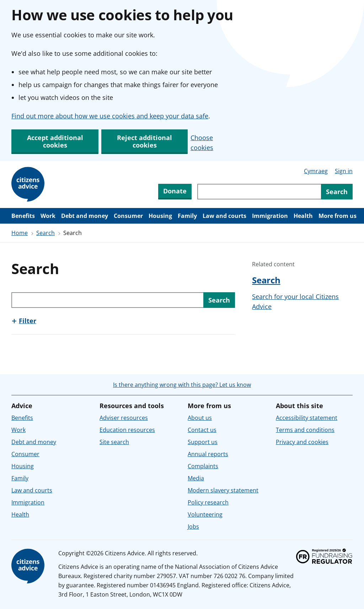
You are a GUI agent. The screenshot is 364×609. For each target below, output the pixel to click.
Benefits (23, 216)
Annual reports (208, 454)
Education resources (127, 430)
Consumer (128, 216)
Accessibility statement (307, 418)
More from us (338, 216)
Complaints (203, 466)
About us (200, 418)
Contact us (202, 430)
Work (48, 216)
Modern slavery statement (223, 490)
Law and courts (224, 216)
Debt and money (85, 216)
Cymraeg (316, 171)
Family (187, 216)
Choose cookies (202, 143)
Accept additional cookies (55, 141)
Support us (203, 442)
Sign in (344, 171)
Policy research (208, 502)
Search (45, 233)
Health (303, 216)
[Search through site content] (259, 192)
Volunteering (205, 514)
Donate (175, 191)
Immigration (270, 216)
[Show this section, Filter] (24, 321)
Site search (114, 442)
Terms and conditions (305, 430)
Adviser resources (124, 418)
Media (196, 478)
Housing (160, 216)
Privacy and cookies (302, 442)
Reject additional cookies (144, 141)
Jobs (193, 527)
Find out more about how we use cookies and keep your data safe (110, 116)
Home (20, 233)
